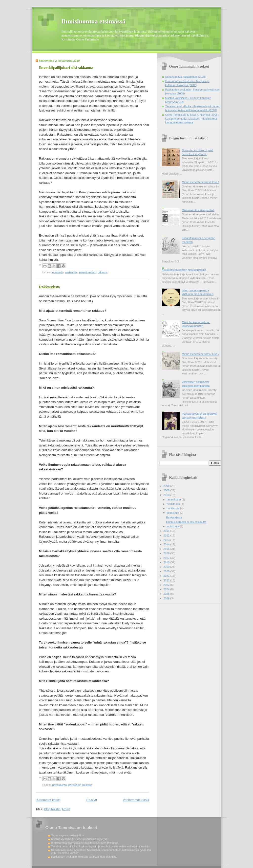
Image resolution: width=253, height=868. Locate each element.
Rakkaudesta (49, 287)
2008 (167, 486)
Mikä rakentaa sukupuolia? (198, 210)
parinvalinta (60, 785)
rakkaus (103, 272)
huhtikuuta (173, 508)
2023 (167, 585)
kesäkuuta (173, 513)
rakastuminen (88, 272)
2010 (167, 495)
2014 (167, 544)
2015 (167, 549)
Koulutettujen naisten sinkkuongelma (184, 270)
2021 (167, 576)
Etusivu (92, 800)
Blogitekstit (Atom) (57, 809)
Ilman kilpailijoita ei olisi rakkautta (66, 68)
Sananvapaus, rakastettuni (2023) (186, 77)
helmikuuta (174, 504)
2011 (167, 531)
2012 (167, 536)
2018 (167, 562)
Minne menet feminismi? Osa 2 (201, 354)
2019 (167, 567)
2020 (167, 571)
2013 (167, 540)
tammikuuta (174, 499)
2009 (167, 490)
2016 (167, 553)
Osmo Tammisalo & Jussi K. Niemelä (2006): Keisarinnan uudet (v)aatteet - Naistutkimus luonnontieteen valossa (192, 119)
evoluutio (58, 272)
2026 (167, 598)
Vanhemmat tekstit (136, 800)
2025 (167, 594)
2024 (167, 589)
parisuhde (71, 272)
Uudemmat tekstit (48, 800)
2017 (167, 558)
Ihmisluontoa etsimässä (94, 21)
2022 (167, 580)
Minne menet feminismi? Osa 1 (201, 182)
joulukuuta (173, 526)
